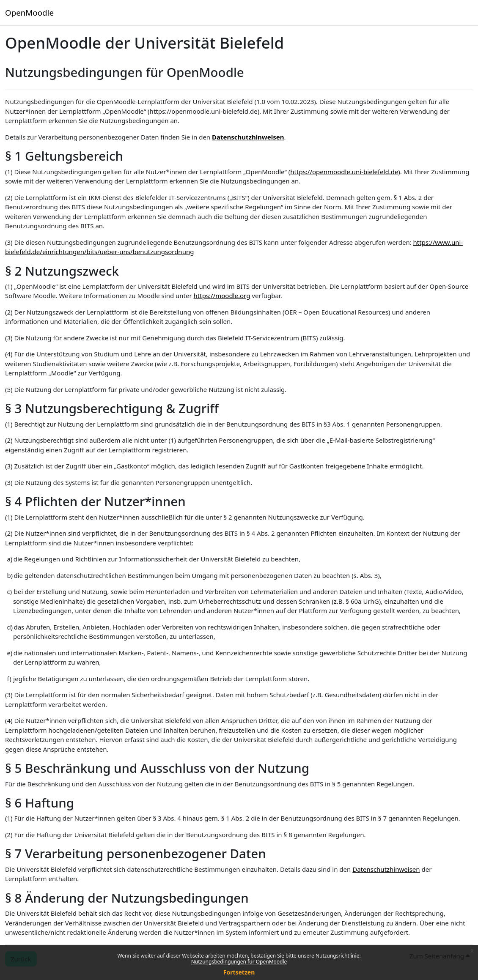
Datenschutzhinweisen (248, 137)
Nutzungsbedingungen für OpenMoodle (239, 962)
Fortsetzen (239, 972)
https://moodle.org (222, 296)
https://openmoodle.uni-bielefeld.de (344, 172)
